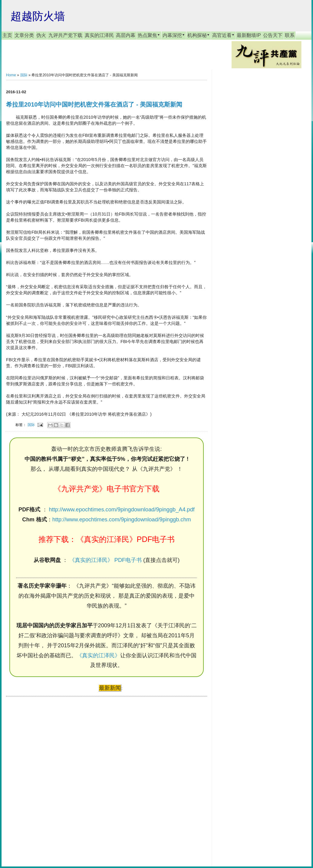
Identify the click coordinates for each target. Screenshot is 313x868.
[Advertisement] (51, 776)
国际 (24, 75)
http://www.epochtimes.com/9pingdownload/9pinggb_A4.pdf (122, 510)
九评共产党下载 (65, 35)
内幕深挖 (174, 35)
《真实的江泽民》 (98, 655)
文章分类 (24, 35)
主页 (7, 35)
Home (11, 75)
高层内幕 (126, 35)
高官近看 (223, 35)
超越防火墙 (38, 16)
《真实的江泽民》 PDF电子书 (105, 560)
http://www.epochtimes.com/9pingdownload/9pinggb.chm (122, 520)
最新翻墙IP (249, 35)
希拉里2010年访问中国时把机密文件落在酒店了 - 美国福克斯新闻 (94, 104)
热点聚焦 (149, 35)
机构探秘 (199, 35)
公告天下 (273, 35)
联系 (290, 35)
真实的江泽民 (99, 35)
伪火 (41, 35)
